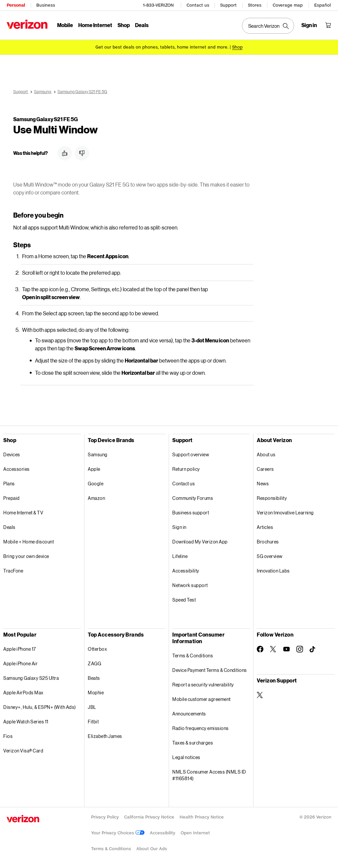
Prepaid (12, 498)
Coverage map (288, 5)
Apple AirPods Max (23, 693)
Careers (265, 469)
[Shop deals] (237, 47)
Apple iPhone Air (20, 663)
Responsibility (272, 498)
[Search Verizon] (268, 26)
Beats (94, 678)
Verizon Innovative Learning (285, 513)
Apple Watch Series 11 (26, 722)
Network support (190, 585)
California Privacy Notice (149, 817)
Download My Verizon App (200, 542)
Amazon (96, 498)
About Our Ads (152, 849)
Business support (191, 513)
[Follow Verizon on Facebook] (260, 649)
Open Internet (195, 833)
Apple (94, 469)
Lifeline (180, 556)
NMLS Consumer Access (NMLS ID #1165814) (209, 775)
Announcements (189, 714)
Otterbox (97, 649)
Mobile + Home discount (29, 542)
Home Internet (95, 25)
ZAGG (94, 663)
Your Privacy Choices (118, 833)
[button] (65, 153)
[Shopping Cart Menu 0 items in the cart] (328, 25)
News (263, 484)
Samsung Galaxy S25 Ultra (31, 678)
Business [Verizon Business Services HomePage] (46, 5)
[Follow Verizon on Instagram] (300, 649)
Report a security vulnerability (203, 685)
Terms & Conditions (193, 656)
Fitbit (93, 722)
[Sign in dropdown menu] (309, 25)
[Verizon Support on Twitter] (260, 695)
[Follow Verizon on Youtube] (287, 649)
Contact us (198, 5)
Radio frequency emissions (201, 728)
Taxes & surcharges (193, 743)
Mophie (96, 693)
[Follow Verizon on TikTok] (313, 649)
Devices (12, 454)
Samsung (98, 454)
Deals (9, 527)
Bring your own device (26, 556)
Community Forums (193, 498)
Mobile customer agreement (202, 699)
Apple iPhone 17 (20, 649)
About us (266, 454)
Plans (9, 484)
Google (96, 484)
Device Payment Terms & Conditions (210, 670)
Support (228, 5)
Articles (265, 527)
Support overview (191, 454)
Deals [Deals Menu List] (142, 25)
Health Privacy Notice (202, 817)
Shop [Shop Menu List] (124, 25)
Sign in (179, 527)
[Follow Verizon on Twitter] (273, 649)
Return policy (186, 469)
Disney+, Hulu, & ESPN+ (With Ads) (40, 707)
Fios (8, 736)
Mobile (65, 25)
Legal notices (186, 757)
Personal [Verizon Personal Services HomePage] (16, 5)
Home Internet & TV (23, 513)
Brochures (268, 542)
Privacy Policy (105, 817)
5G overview (270, 556)
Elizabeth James (105, 736)
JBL (92, 707)
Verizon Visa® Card (23, 751)
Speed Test (184, 600)
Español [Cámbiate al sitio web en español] (322, 5)
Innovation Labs (273, 571)
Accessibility (186, 571)
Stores (255, 5)
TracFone (13, 571)
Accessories (17, 469)
